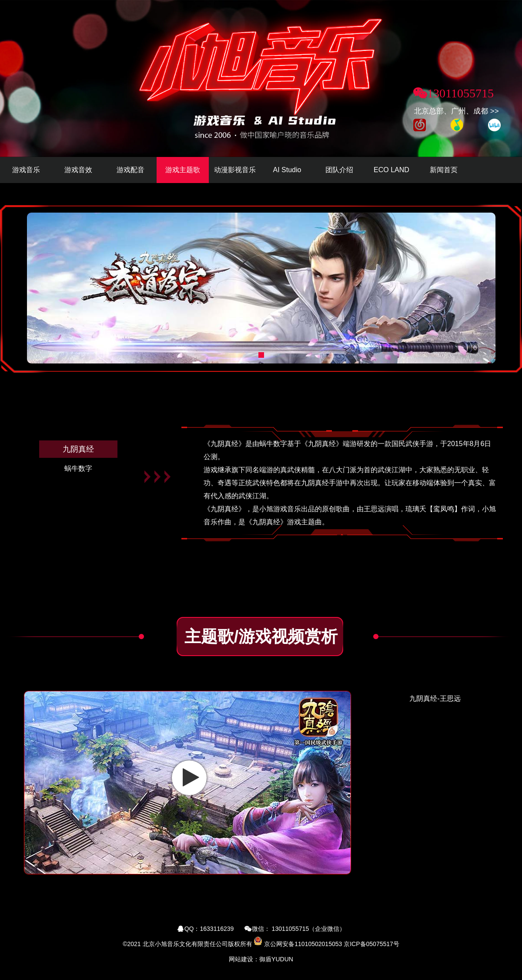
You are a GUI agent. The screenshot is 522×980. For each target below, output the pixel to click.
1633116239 (217, 929)
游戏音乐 (26, 170)
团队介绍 (339, 170)
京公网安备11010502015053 (303, 944)
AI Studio (287, 170)
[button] (261, 355)
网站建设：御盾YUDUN (261, 959)
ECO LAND (391, 170)
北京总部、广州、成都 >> (457, 111)
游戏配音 (130, 170)
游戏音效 (78, 170)
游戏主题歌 (183, 170)
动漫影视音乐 (235, 170)
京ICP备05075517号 (371, 944)
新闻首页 (444, 170)
